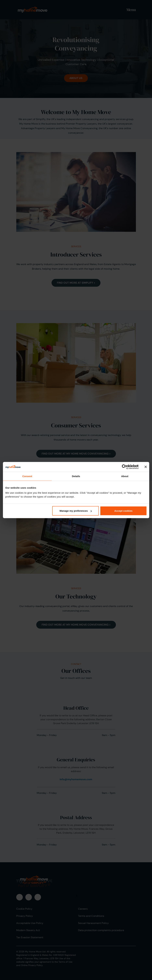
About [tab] (125, 476)
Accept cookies (123, 511)
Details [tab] (76, 476)
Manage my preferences (76, 511)
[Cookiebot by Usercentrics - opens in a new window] (124, 467)
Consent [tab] (27, 476)
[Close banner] (146, 467)
